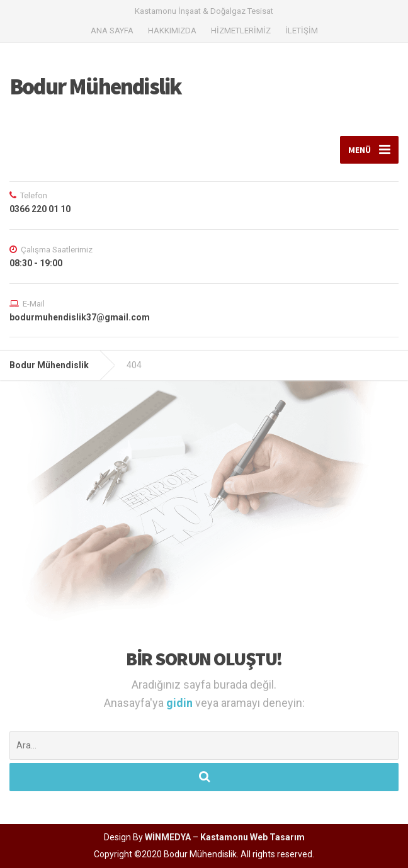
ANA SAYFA (112, 31)
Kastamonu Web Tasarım (252, 837)
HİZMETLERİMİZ (241, 31)
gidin (181, 703)
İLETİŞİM (302, 31)
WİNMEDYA (168, 837)
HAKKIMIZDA (172, 31)
